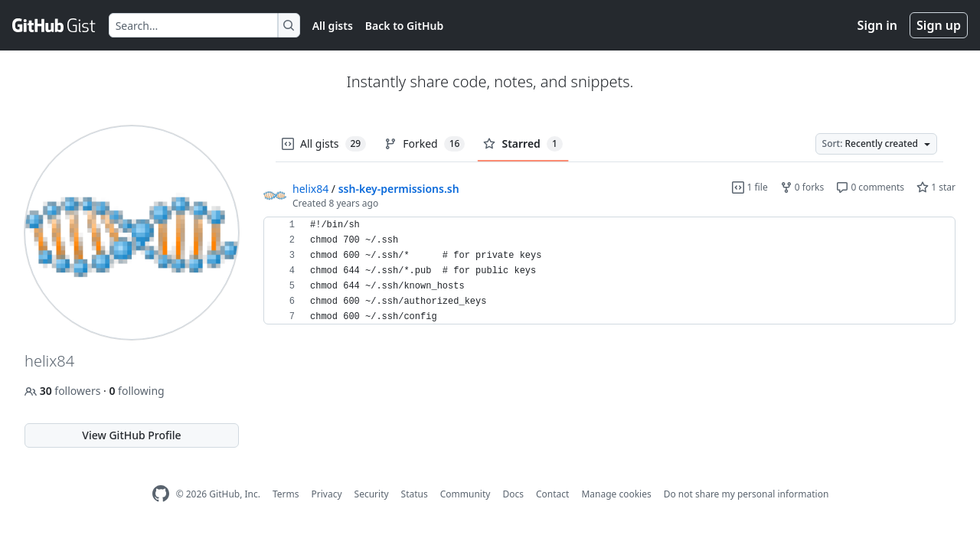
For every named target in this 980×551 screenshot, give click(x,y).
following (136, 391)
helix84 (310, 189)
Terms (286, 494)
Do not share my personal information (746, 494)
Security (372, 494)
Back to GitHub (404, 26)
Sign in (877, 25)
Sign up (939, 25)
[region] (609, 271)
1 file (750, 187)
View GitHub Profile (131, 435)
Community (465, 494)
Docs (513, 494)
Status (415, 494)
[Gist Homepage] (54, 25)
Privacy (327, 494)
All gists (333, 26)
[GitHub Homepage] (161, 494)
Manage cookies (616, 494)
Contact (552, 494)
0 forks (802, 187)
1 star (936, 187)
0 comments (870, 187)
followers (64, 391)
